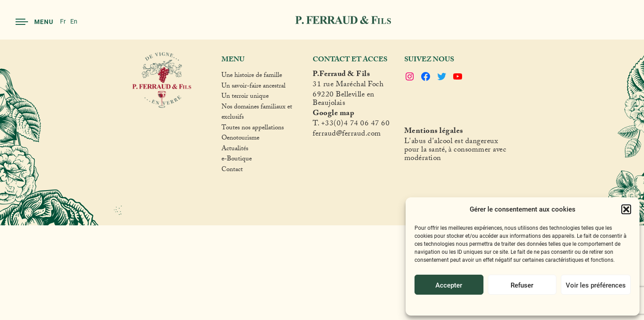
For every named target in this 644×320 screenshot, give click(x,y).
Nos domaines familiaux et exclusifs (257, 113)
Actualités (235, 150)
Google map (333, 114)
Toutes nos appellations (253, 129)
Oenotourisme (240, 139)
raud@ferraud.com (351, 135)
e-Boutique (237, 160)
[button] (626, 209)
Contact (232, 171)
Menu (34, 22)
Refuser (522, 285)
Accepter (449, 285)
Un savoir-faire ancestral (254, 87)
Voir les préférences (596, 285)
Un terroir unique (245, 97)
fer (317, 135)
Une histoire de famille (252, 76)
